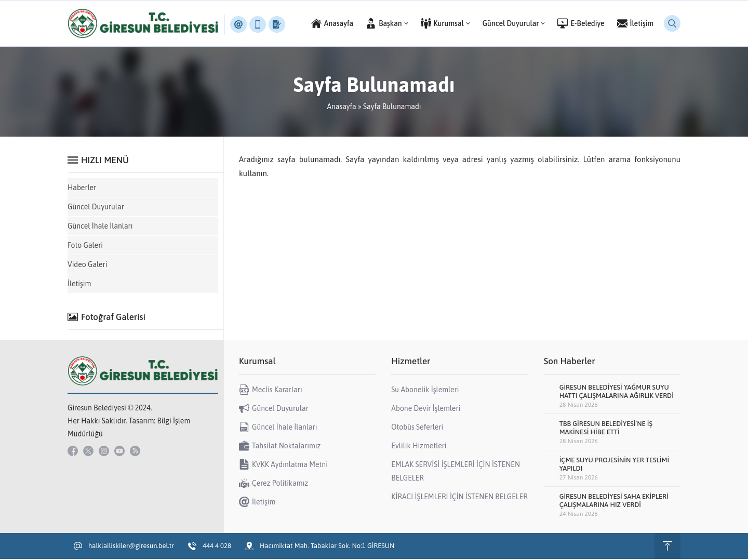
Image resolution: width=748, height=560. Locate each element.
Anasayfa (341, 108)
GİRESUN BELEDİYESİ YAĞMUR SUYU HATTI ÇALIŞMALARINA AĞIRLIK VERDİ (617, 392)
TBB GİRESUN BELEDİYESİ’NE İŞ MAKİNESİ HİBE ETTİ (606, 429)
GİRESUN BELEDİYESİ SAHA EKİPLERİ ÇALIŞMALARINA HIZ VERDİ (614, 502)
